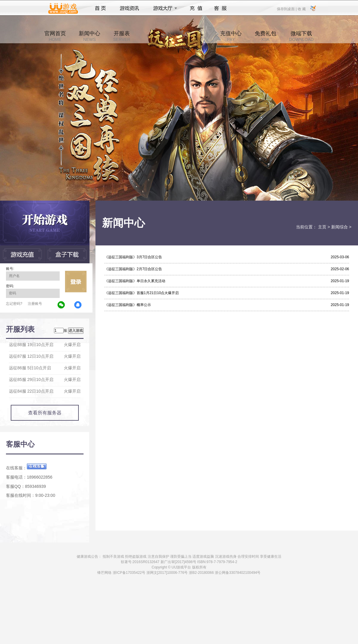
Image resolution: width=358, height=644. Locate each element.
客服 (221, 8)
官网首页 (55, 36)
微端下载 (301, 36)
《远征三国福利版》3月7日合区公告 (133, 257)
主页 (322, 227)
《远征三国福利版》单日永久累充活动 (135, 281)
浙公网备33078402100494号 (238, 573)
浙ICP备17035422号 (129, 573)
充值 (196, 8)
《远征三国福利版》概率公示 (128, 305)
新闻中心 (89, 36)
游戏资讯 (129, 8)
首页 (100, 8)
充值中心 (231, 36)
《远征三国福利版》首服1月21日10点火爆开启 (142, 293)
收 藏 (301, 9)
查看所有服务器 (45, 413)
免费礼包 (266, 36)
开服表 (122, 36)
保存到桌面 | (287, 9)
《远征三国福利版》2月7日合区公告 (133, 269)
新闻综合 (340, 227)
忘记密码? (14, 304)
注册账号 (35, 304)
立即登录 (76, 282)
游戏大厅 (163, 8)
